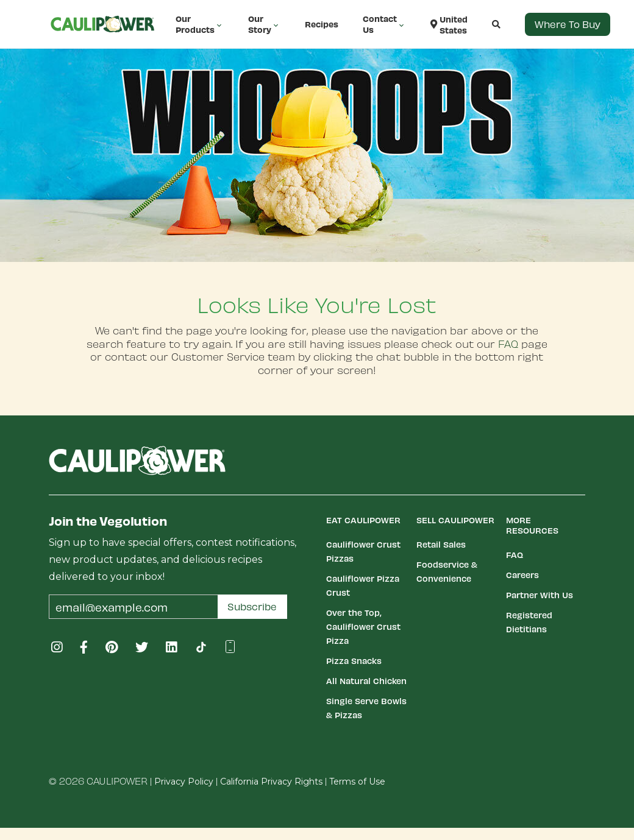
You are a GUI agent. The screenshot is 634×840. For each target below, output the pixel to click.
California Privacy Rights (271, 782)
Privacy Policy (184, 782)
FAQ (508, 344)
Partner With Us (540, 595)
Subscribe (252, 606)
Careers (522, 575)
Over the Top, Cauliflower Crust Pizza (363, 626)
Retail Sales (441, 544)
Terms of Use (357, 782)
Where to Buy (568, 24)
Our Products (200, 24)
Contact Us (384, 24)
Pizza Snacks (354, 661)
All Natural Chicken (366, 681)
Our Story (264, 24)
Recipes (322, 24)
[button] (484, 24)
